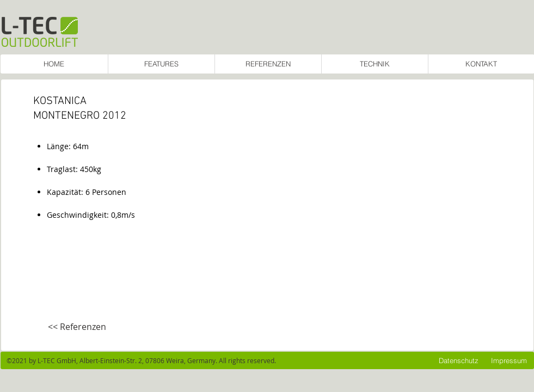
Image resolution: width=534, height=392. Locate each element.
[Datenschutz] (459, 360)
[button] (341, 215)
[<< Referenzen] (77, 327)
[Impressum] (509, 360)
